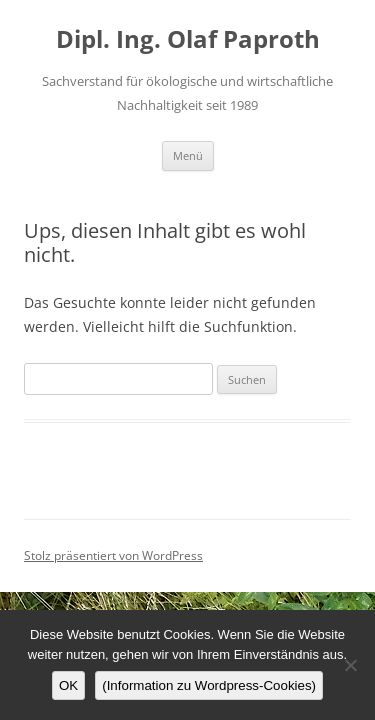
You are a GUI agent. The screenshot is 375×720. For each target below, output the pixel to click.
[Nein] (350, 665)
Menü (188, 155)
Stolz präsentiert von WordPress (113, 555)
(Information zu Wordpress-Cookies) (209, 685)
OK (68, 685)
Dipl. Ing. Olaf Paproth (188, 39)
